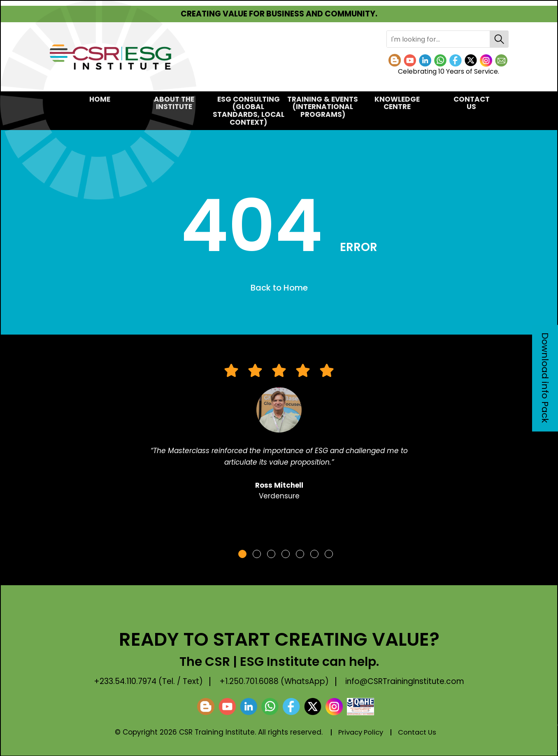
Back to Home (279, 288)
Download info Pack (545, 378)
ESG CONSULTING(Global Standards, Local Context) (249, 111)
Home (100, 99)
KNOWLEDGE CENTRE (397, 103)
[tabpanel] (279, 436)
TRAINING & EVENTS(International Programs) (323, 107)
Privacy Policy (360, 733)
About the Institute (174, 103)
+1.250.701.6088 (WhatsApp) (275, 681)
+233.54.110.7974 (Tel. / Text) (146, 681)
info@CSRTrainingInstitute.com (408, 681)
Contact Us (472, 103)
